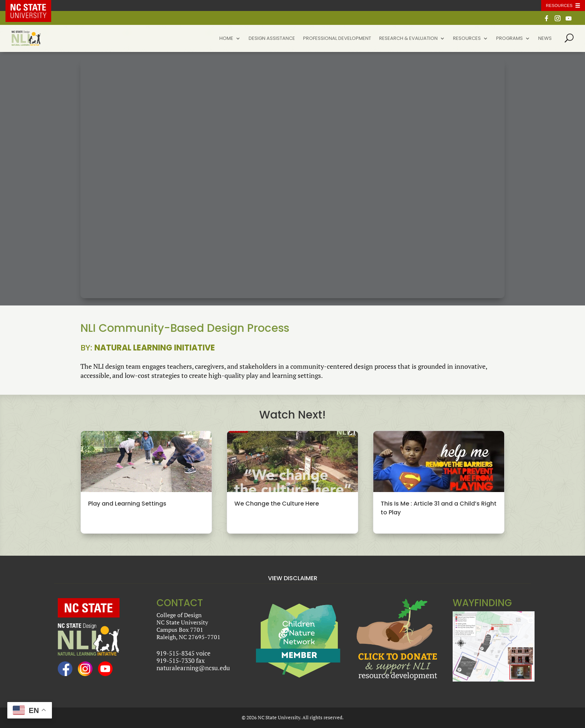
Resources (467, 39)
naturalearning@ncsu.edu (193, 668)
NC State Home (34, 5)
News (545, 39)
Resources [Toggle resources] (559, 5)
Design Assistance (272, 39)
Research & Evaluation (408, 39)
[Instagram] (558, 20)
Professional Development (337, 39)
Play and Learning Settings (127, 504)
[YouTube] (569, 20)
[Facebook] (547, 20)
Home (226, 39)
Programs (509, 39)
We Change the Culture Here (277, 504)
